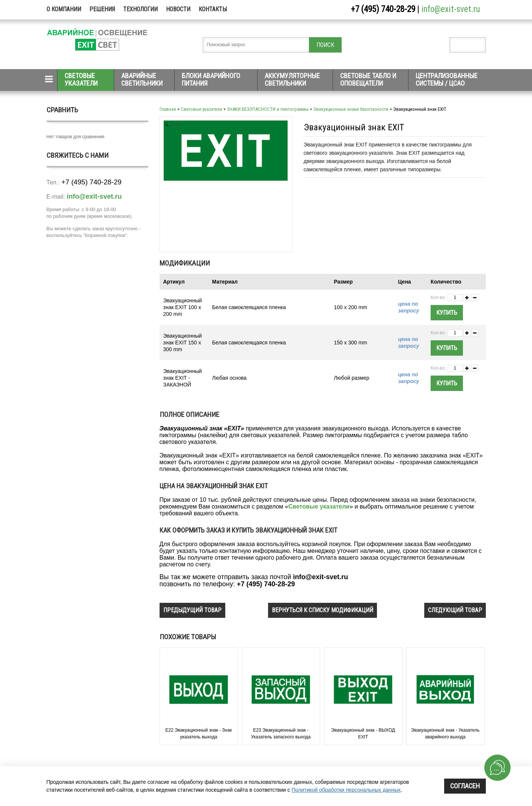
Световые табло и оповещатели (368, 79)
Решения (102, 9)
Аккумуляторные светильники (292, 79)
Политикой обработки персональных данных (346, 790)
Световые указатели (81, 79)
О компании (64, 9)
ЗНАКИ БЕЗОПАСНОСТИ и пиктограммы (268, 109)
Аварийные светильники (142, 79)
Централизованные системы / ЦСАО (447, 79)
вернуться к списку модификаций (323, 610)
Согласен (465, 786)
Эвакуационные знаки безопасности (351, 109)
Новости (178, 9)
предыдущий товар (192, 610)
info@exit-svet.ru (451, 9)
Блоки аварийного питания (211, 79)
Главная (168, 109)
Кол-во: (438, 297)
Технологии (140, 9)
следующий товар (455, 610)
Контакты (213, 9)
